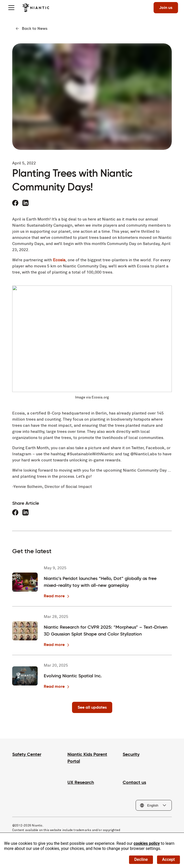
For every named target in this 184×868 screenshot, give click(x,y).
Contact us (134, 782)
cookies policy (147, 843)
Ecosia (59, 260)
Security (131, 754)
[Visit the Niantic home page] (36, 8)
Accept (168, 859)
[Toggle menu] (11, 8)
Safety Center (27, 754)
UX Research (81, 782)
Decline (141, 859)
